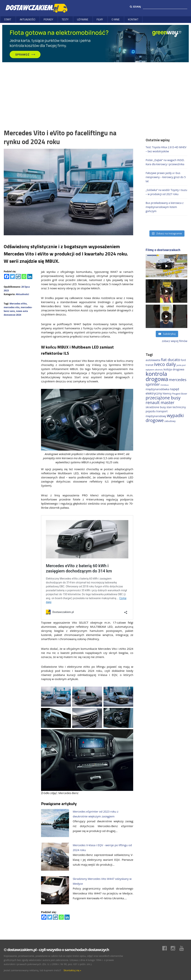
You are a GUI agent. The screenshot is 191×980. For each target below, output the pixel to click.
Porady (48, 19)
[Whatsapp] (24, 276)
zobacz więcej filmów (175, 341)
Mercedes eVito (18, 304)
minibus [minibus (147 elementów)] (165, 385)
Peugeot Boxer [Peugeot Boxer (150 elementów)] (180, 394)
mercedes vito (12, 307)
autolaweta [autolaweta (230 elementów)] (153, 360)
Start (8, 19)
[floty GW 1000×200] (95, 43)
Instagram (175, 948)
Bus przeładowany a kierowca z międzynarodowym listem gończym (165, 207)
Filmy (100, 19)
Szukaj (135, 7)
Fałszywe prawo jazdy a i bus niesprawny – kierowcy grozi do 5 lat (166, 177)
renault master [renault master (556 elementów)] (160, 402)
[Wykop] (18, 276)
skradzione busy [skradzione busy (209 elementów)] (156, 407)
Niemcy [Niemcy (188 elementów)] (167, 393)
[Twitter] (12, 276)
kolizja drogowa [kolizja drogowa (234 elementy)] (174, 369)
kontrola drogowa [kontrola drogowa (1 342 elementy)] (157, 376)
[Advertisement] (95, 90)
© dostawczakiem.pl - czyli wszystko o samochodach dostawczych (56, 950)
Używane (83, 19)
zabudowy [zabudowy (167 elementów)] (170, 421)
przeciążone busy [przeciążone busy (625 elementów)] (163, 398)
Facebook (166, 948)
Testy (65, 19)
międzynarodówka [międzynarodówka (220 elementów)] (157, 389)
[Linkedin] (30, 276)
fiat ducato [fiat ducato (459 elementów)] (171, 360)
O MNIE (116, 19)
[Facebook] (7, 276)
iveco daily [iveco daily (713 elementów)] (165, 364)
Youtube (183, 948)
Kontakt (133, 19)
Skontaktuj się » (72, 970)
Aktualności (28, 19)
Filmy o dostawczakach (163, 250)
